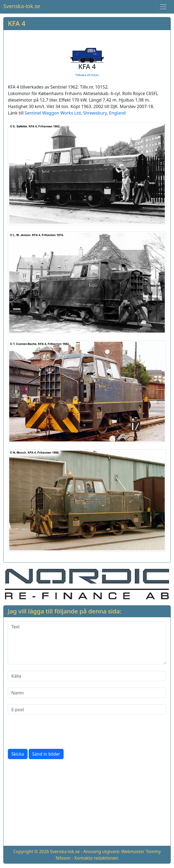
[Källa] (87, 676)
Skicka (18, 754)
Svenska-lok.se (22, 6)
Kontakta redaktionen (96, 858)
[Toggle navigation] (163, 7)
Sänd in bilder (46, 754)
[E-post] (87, 710)
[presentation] (49, 732)
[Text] (87, 643)
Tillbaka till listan (87, 75)
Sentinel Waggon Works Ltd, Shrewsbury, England (75, 113)
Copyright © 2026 (31, 851)
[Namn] (87, 693)
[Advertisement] (87, 804)
